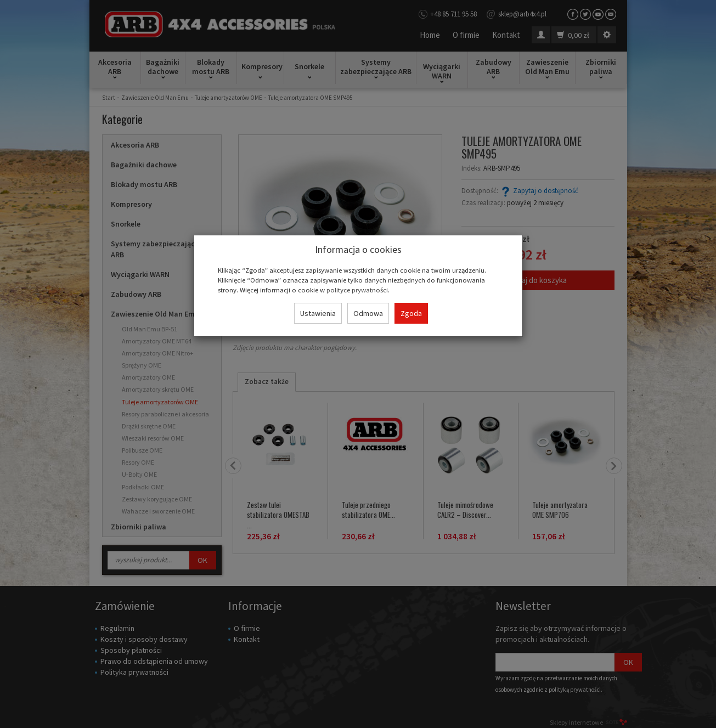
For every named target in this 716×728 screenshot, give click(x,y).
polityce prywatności (357, 290)
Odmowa (368, 313)
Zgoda (411, 313)
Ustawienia (318, 313)
